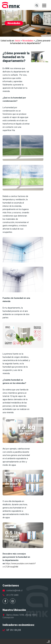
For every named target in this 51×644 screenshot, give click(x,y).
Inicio (18, 41)
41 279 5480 (12, 595)
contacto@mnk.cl (14, 590)
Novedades (28, 41)
